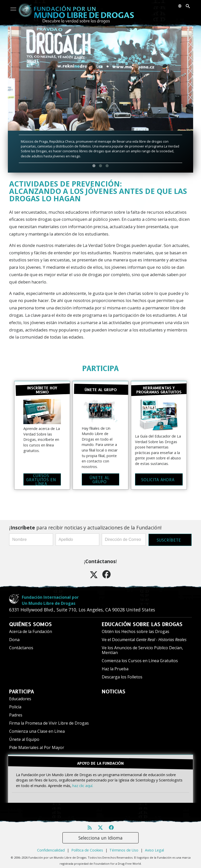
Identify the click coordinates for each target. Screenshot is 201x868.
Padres (16, 714)
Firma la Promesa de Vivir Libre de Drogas (49, 722)
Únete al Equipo (24, 738)
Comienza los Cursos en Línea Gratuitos (140, 659)
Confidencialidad (51, 848)
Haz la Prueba (115, 667)
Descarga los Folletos (122, 676)
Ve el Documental (144, 638)
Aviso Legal (154, 848)
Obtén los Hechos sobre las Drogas (136, 630)
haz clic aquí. (83, 783)
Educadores (20, 697)
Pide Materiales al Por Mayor (37, 746)
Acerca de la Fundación (31, 630)
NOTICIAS (114, 690)
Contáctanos (21, 646)
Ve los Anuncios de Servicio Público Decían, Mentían (142, 649)
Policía (15, 706)
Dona (14, 638)
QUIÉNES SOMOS (30, 623)
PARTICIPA (100, 368)
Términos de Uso (124, 848)
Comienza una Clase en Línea (37, 730)
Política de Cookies (87, 848)
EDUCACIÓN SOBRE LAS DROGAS (142, 623)
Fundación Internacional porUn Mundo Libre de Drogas (50, 599)
